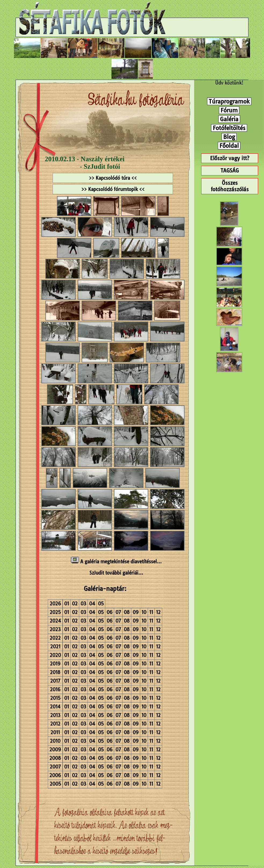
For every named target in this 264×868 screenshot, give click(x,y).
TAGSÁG (230, 171)
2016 (55, 689)
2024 (55, 621)
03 (83, 604)
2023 (55, 629)
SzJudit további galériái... (116, 573)
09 (136, 612)
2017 (55, 681)
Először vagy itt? (230, 158)
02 (75, 604)
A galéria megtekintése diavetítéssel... (116, 562)
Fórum (229, 110)
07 (118, 612)
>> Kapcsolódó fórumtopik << (113, 189)
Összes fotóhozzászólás (230, 186)
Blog (229, 137)
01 (67, 604)
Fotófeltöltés (229, 128)
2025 (55, 612)
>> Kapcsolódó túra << (113, 178)
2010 (55, 741)
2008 (55, 758)
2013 (55, 715)
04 (92, 604)
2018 (55, 672)
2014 (55, 707)
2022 (55, 638)
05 (101, 604)
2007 (55, 767)
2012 (55, 724)
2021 (55, 647)
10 (144, 612)
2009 (55, 750)
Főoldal (229, 146)
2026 (55, 604)
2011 (55, 732)
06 (110, 612)
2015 (55, 698)
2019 (55, 664)
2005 (55, 784)
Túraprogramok (229, 101)
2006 (55, 775)
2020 (55, 655)
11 (151, 612)
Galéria (229, 119)
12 (158, 612)
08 (127, 612)
